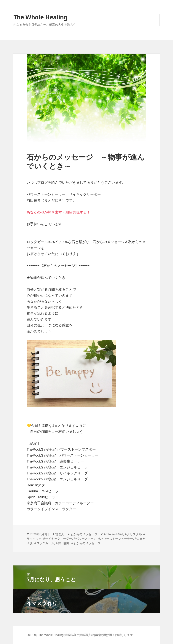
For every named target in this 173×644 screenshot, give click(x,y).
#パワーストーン (85, 539)
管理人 (60, 534)
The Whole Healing (40, 17)
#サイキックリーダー (57, 539)
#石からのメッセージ (86, 543)
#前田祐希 (63, 543)
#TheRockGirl (113, 534)
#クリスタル (133, 534)
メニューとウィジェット (154, 26)
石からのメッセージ (84, 534)
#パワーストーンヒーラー (116, 539)
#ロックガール (44, 543)
